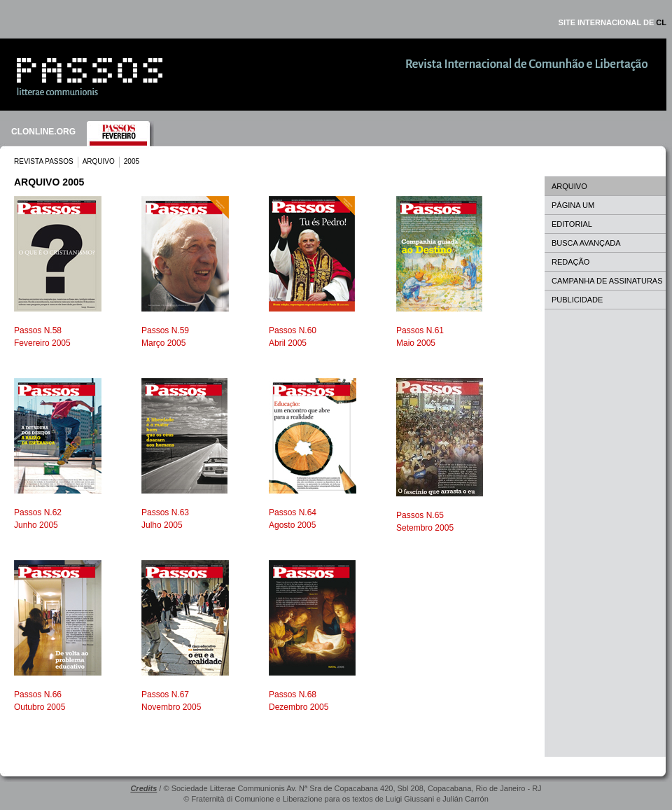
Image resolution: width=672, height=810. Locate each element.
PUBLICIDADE (577, 300)
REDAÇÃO (570, 262)
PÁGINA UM (573, 205)
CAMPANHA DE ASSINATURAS (607, 281)
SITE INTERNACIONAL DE (612, 22)
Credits (143, 788)
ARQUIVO (99, 161)
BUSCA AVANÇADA (586, 243)
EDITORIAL (572, 224)
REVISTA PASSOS (44, 161)
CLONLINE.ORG (43, 132)
